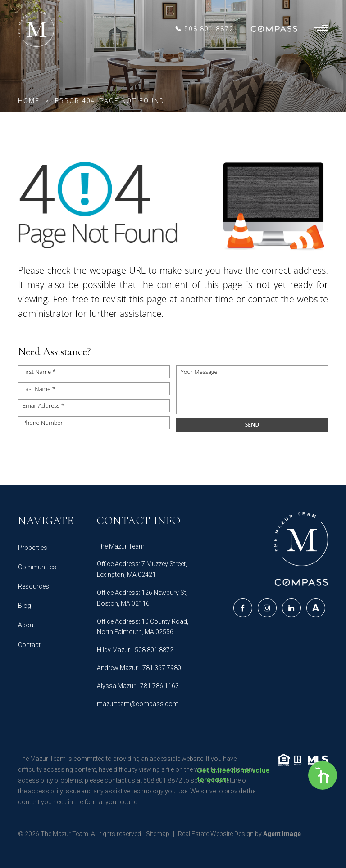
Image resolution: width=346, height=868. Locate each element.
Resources (34, 586)
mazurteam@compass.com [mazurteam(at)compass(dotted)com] (138, 704)
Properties (33, 548)
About (27, 625)
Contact (29, 645)
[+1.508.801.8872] (204, 29)
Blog (25, 606)
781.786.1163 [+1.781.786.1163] (159, 686)
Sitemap (158, 834)
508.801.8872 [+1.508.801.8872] (154, 650)
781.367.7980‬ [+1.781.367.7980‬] (162, 668)
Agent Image (282, 834)
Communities (37, 567)
